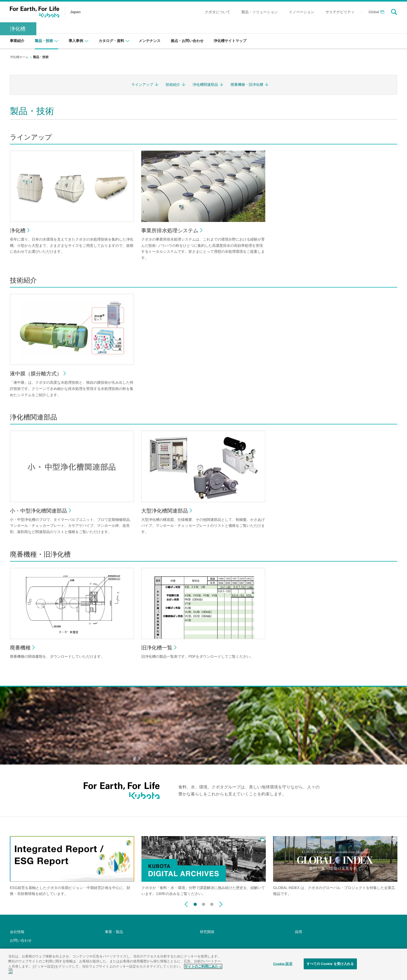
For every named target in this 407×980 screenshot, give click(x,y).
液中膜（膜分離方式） (36, 374)
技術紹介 (173, 85)
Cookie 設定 (283, 967)
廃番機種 (20, 648)
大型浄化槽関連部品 (165, 511)
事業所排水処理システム (170, 230)
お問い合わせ (21, 940)
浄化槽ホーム (19, 57)
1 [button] (195, 903)
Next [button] (221, 904)
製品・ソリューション (260, 12)
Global (374, 12)
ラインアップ (142, 85)
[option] (72, 867)
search (394, 12)
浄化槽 (18, 29)
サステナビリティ (340, 12)
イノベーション (302, 12)
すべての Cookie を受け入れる (330, 967)
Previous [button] (186, 904)
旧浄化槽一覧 (157, 648)
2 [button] (203, 903)
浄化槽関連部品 (205, 85)
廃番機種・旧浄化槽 (247, 85)
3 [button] (212, 903)
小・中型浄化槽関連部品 (38, 511)
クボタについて (218, 12)
